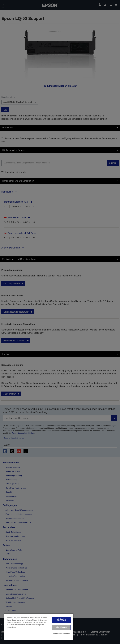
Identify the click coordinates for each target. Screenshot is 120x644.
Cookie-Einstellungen (61, 634)
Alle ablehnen (61, 627)
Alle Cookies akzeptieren (61, 620)
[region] (39, 627)
